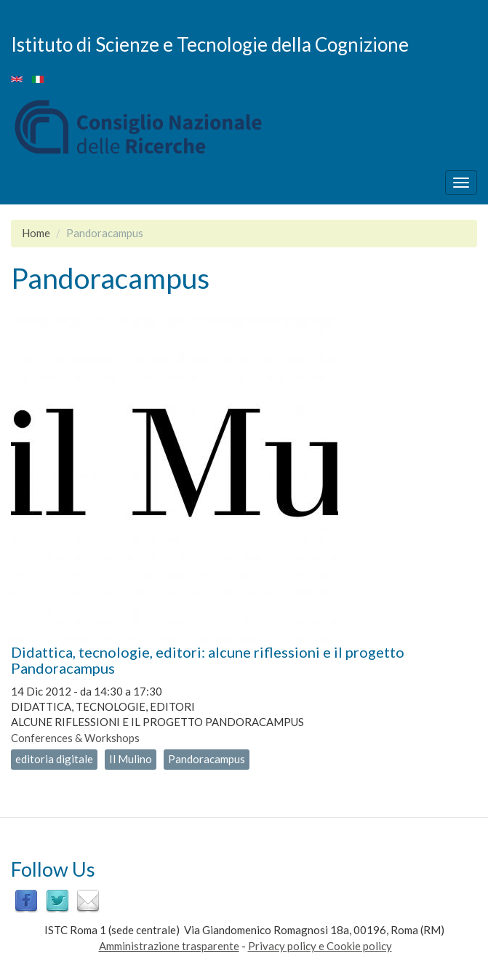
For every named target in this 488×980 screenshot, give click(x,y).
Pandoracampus (207, 759)
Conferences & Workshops (75, 738)
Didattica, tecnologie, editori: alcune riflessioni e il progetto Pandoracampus (208, 660)
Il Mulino (131, 759)
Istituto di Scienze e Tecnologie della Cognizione (210, 44)
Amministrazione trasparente (169, 946)
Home (36, 233)
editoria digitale (54, 759)
